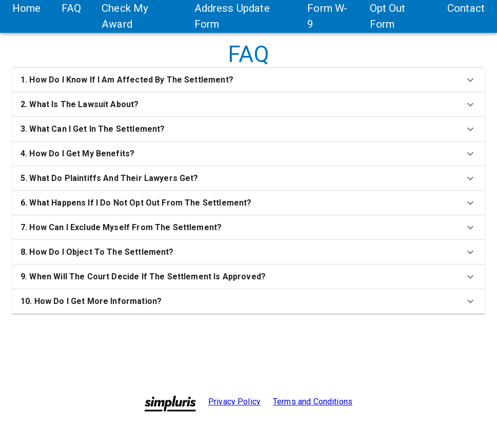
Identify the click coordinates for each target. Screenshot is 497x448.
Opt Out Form (388, 16)
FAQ (71, 8)
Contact (466, 8)
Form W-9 (327, 16)
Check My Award (125, 16)
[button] (248, 80)
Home (27, 8)
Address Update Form (232, 16)
